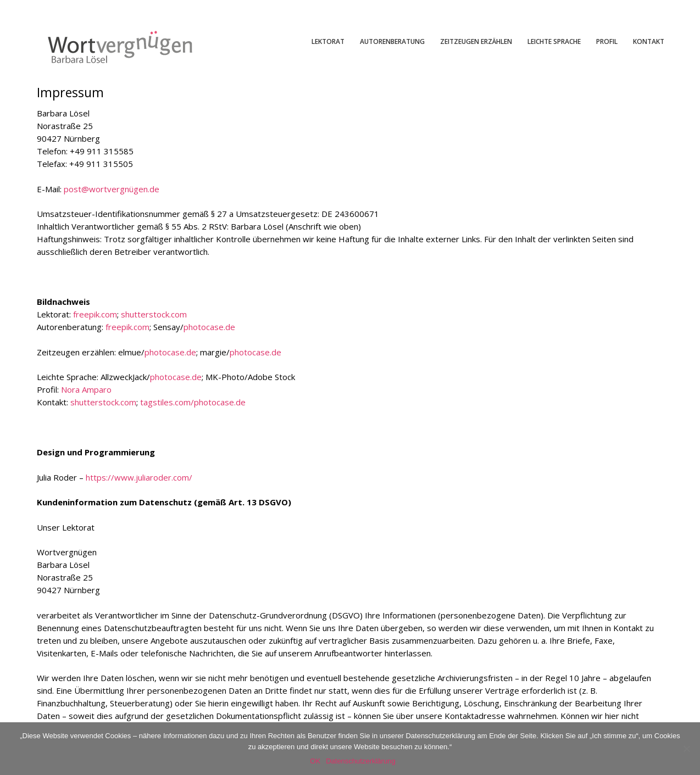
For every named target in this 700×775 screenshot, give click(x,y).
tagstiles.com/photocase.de (193, 402)
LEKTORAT (328, 41)
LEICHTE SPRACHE (554, 41)
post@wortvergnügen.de (112, 189)
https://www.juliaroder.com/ (139, 477)
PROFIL (607, 41)
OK (315, 761)
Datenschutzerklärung (360, 761)
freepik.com (95, 314)
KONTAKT (649, 41)
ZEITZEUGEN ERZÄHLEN (476, 41)
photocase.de (209, 327)
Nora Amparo (86, 389)
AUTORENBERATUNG (392, 41)
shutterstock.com (154, 314)
